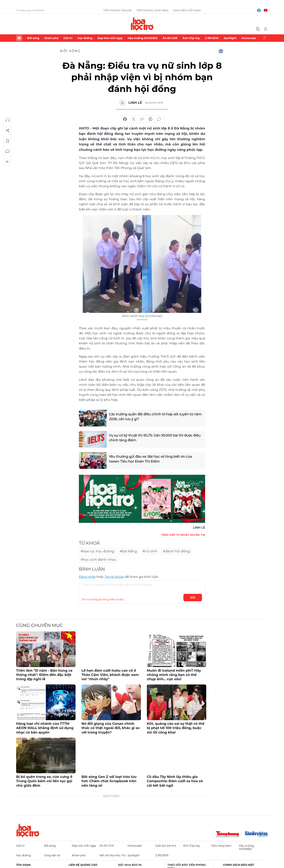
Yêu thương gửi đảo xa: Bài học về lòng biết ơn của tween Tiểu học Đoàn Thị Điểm (150, 459)
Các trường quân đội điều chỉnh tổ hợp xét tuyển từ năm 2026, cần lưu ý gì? (155, 417)
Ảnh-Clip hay (191, 38)
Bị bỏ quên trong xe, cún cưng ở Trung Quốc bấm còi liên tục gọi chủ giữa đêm (44, 781)
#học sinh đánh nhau (98, 560)
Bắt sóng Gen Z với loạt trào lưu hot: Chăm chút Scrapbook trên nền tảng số (109, 781)
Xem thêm (265, 38)
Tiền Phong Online (118, 10)
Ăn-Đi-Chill (170, 38)
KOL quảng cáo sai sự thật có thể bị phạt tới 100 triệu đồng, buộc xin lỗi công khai (176, 728)
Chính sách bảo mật (238, 865)
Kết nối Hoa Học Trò (113, 855)
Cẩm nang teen (221, 846)
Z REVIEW (212, 38)
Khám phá (51, 38)
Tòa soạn (23, 865)
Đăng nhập (87, 577)
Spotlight (230, 38)
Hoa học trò (28, 830)
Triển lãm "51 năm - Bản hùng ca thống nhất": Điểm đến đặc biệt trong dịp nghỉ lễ (44, 675)
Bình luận (8, 151)
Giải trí (68, 38)
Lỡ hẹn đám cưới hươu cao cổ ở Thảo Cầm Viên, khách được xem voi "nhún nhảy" (110, 675)
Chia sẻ (8, 131)
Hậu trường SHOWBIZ (143, 38)
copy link (142, 119)
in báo (151, 119)
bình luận (159, 119)
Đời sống (33, 38)
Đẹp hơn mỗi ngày (110, 38)
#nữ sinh (150, 551)
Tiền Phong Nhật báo (152, 10)
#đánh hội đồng (176, 551)
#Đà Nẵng (128, 551)
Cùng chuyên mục (39, 625)
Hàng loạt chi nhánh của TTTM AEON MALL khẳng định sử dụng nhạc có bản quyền (45, 728)
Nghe (8, 120)
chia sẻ (125, 119)
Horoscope (249, 38)
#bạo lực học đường (97, 551)
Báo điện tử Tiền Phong (142, 24)
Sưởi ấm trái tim (166, 846)
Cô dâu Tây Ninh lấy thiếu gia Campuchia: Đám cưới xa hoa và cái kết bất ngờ (175, 781)
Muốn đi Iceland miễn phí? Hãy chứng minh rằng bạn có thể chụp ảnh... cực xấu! (174, 675)
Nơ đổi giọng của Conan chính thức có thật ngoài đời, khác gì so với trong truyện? (111, 728)
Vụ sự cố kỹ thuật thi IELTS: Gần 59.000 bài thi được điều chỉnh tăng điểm (155, 438)
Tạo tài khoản (114, 577)
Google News (221, 51)
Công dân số (52, 855)
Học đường (85, 38)
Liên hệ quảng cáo (83, 865)
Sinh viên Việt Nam (187, 10)
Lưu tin (8, 141)
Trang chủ (19, 38)
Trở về (8, 162)
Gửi (193, 598)
